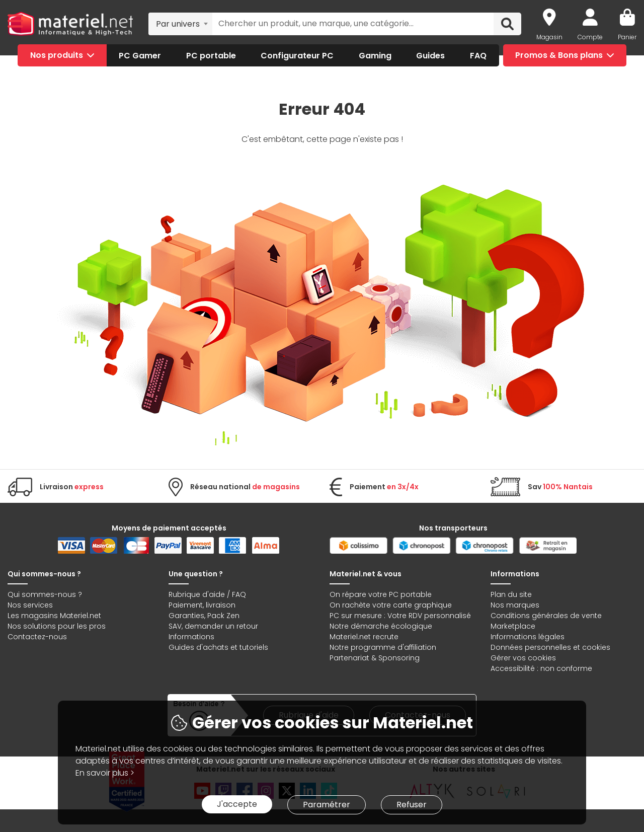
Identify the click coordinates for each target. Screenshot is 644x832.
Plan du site (511, 594)
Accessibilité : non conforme (541, 668)
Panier (627, 37)
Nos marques (515, 605)
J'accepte (237, 804)
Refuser (412, 805)
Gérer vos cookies (523, 658)
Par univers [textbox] (178, 24)
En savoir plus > (105, 773)
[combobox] (180, 24)
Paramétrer (327, 805)
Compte (590, 37)
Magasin (549, 37)
